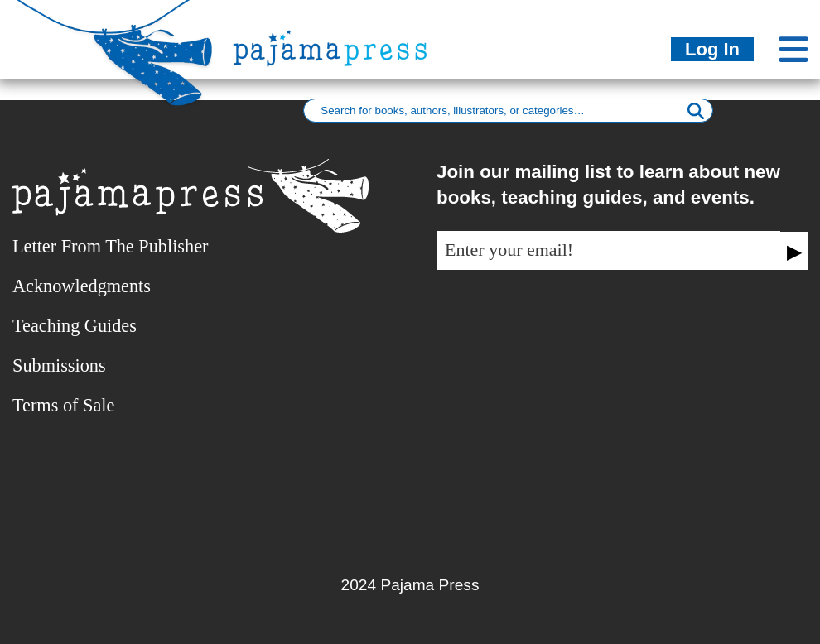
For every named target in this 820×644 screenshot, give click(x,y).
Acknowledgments (82, 286)
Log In (712, 49)
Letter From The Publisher (110, 246)
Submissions (59, 365)
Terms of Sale (63, 405)
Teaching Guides (75, 326)
